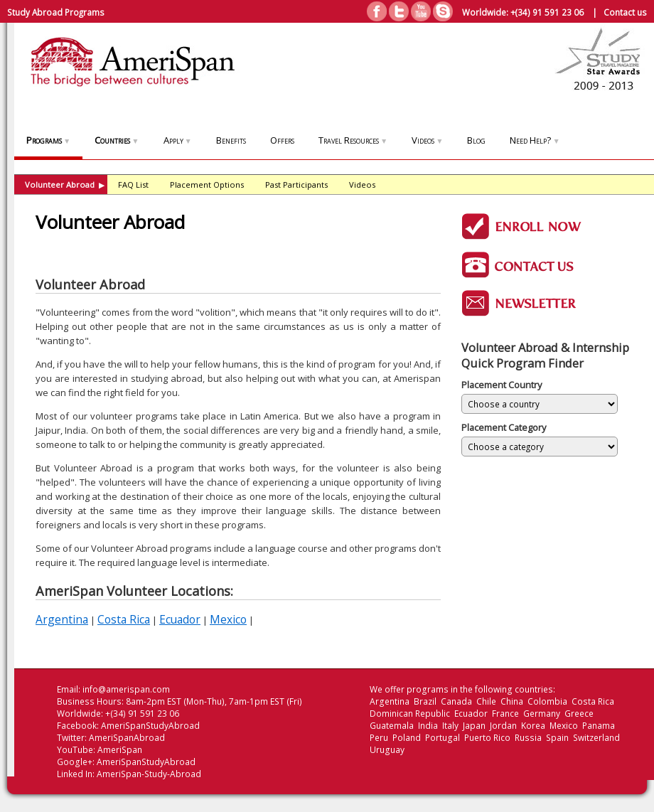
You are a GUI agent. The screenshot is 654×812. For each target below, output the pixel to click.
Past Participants (296, 185)
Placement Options (207, 185)
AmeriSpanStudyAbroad (150, 726)
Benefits (231, 140)
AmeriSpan (120, 750)
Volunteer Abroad (65, 185)
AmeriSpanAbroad (127, 738)
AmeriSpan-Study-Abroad (149, 774)
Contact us (625, 12)
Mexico (228, 619)
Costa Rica (124, 619)
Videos (427, 140)
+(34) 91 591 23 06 (547, 12)
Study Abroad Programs (56, 12)
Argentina (62, 619)
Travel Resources (353, 140)
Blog (476, 140)
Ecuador (180, 619)
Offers (282, 140)
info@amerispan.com (126, 689)
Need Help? (535, 140)
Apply (178, 140)
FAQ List (133, 185)
